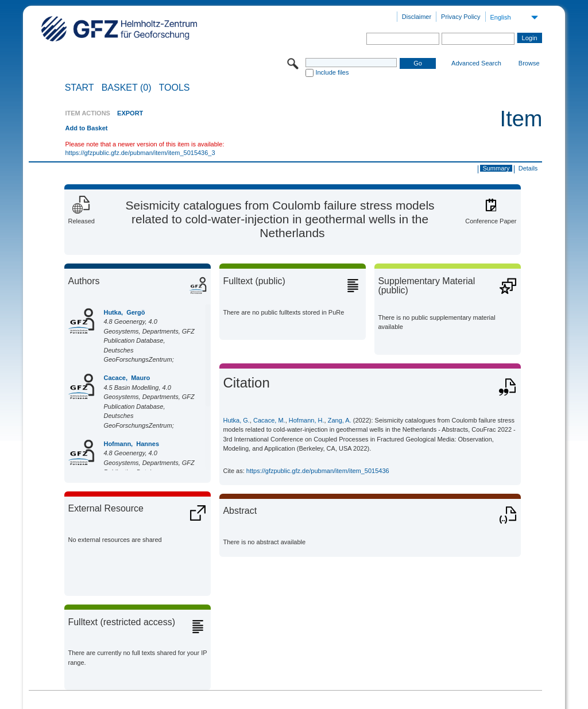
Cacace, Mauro (127, 378)
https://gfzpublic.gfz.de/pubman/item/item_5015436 (318, 471)
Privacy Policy (461, 17)
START (80, 88)
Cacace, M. (269, 420)
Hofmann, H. (307, 420)
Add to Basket (86, 128)
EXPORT (130, 113)
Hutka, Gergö (124, 312)
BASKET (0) (127, 88)
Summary (496, 168)
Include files (332, 72)
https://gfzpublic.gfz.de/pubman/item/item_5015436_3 (140, 153)
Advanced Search (476, 63)
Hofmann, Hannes (131, 444)
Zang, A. (340, 420)
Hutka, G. (236, 420)
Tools (175, 88)
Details (528, 168)
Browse (529, 63)
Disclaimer (417, 17)
